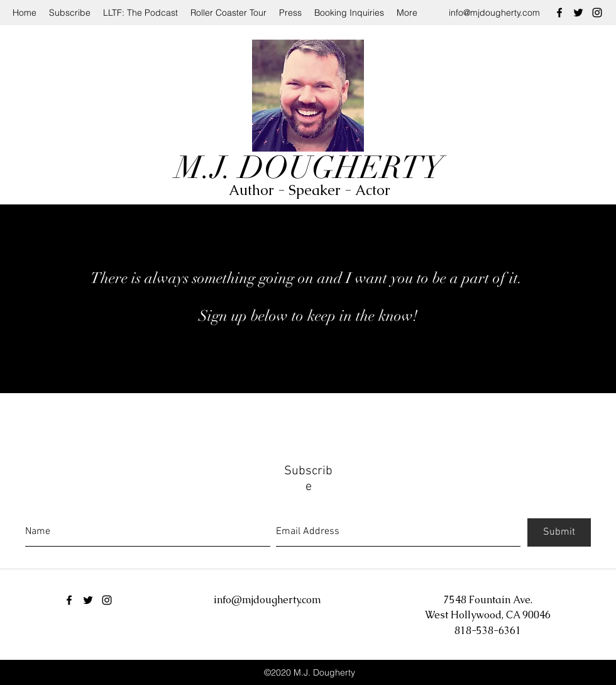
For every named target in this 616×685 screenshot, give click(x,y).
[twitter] (578, 13)
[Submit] (559, 532)
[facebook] (559, 13)
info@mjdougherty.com (494, 13)
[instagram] (597, 13)
